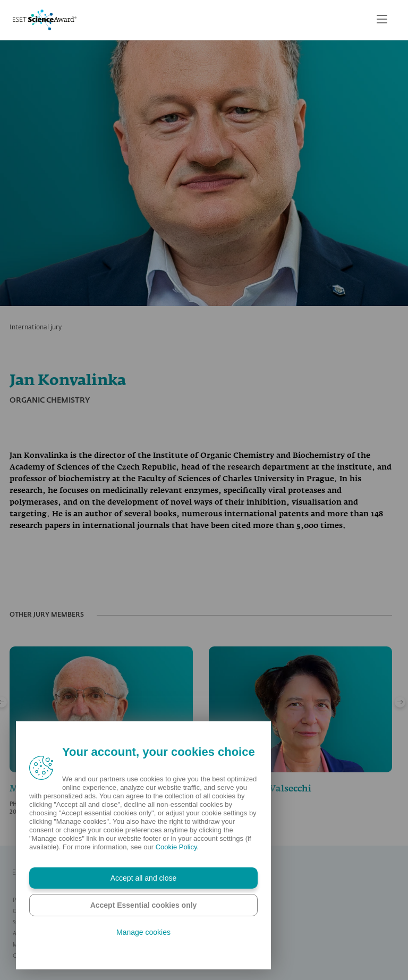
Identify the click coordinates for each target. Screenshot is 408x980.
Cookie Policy (176, 847)
